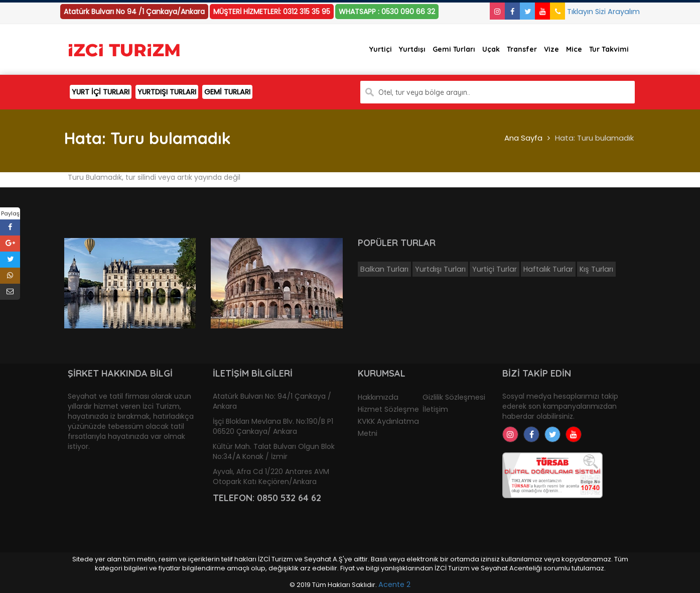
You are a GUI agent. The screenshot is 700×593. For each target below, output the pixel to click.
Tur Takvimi (609, 49)
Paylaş (10, 213)
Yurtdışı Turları (440, 269)
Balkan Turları (384, 269)
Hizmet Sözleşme (388, 409)
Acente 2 (394, 584)
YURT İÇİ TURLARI (101, 92)
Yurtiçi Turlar (495, 269)
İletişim (435, 409)
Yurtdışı (412, 49)
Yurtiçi (381, 49)
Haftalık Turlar (548, 269)
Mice (574, 49)
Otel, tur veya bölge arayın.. (424, 92)
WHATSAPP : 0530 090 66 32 (387, 12)
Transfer (522, 49)
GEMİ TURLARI (227, 92)
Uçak (491, 49)
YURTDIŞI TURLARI (167, 92)
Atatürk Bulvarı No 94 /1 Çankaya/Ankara (134, 12)
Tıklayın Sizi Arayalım (595, 12)
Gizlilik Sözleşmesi (454, 397)
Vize (551, 49)
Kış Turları (596, 269)
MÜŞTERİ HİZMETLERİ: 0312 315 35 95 (272, 12)
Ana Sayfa (523, 138)
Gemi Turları (454, 49)
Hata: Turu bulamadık (594, 138)
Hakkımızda (378, 397)
